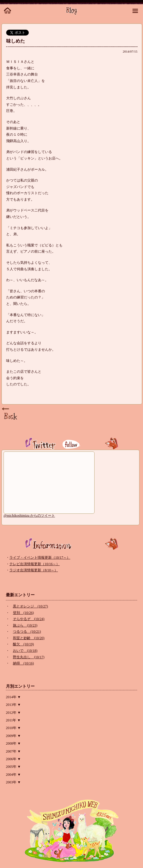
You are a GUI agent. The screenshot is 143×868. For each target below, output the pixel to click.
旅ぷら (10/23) (25, 625)
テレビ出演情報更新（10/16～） (35, 564)
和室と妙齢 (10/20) (29, 638)
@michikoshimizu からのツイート (29, 516)
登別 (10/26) (23, 613)
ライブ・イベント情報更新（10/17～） (40, 558)
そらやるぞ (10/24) (29, 619)
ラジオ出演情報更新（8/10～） (34, 570)
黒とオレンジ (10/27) (30, 606)
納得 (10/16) (23, 663)
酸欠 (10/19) (23, 644)
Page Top (10, 414)
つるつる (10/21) (27, 632)
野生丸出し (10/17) (29, 657)
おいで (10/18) (25, 651)
